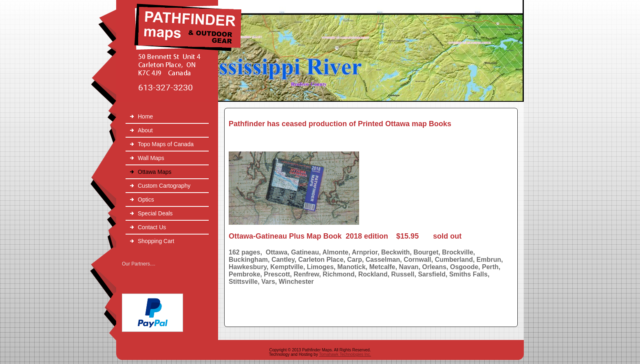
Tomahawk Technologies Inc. (345, 354)
